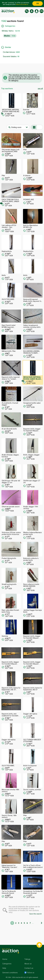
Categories (10, 26)
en (42, 11)
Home (5, 959)
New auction (32, 11)
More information (22, 4)
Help (4, 968)
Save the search (35, 914)
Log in (37, 11)
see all (40, 88)
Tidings (27, 959)
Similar (8, 47)
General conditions (10, 973)
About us (28, 964)
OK (38, 3)
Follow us (30, 973)
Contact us (29, 968)
